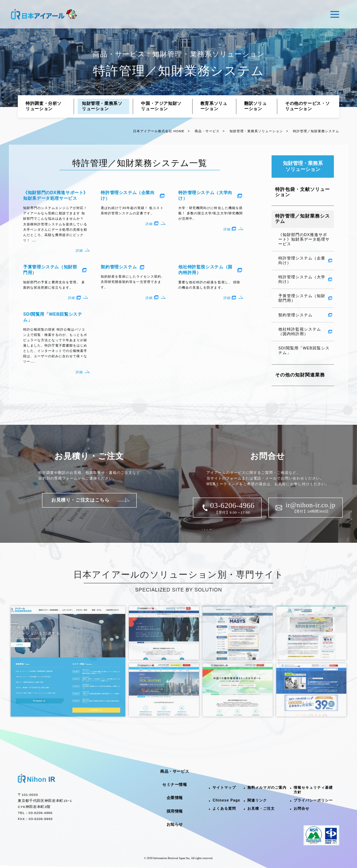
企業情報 (175, 798)
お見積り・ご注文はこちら (80, 500)
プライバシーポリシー (313, 800)
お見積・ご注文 (261, 808)
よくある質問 (224, 808)
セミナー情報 (175, 784)
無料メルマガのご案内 (267, 787)
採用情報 (175, 811)
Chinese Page (226, 800)
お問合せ (301, 808)
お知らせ (175, 824)
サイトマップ (224, 787)
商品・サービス (175, 771)
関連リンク (257, 800)
